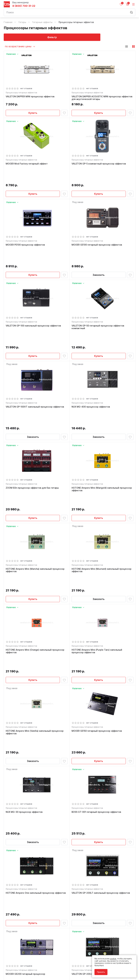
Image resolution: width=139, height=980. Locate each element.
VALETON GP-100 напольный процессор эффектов (34, 297)
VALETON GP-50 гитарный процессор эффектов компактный (98, 298)
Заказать (99, 245)
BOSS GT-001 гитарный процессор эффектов (97, 705)
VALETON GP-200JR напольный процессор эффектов (101, 836)
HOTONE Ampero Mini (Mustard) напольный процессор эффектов (102, 501)
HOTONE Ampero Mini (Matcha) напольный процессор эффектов (36, 501)
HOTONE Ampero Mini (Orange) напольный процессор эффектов (36, 569)
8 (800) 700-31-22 (24, 6)
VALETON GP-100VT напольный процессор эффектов (35, 365)
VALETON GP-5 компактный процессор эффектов (99, 165)
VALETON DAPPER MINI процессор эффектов (31, 97)
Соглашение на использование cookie (22, 969)
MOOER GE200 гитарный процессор (26, 836)
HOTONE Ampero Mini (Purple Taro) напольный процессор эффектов (97, 569)
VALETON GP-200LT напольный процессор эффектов (101, 770)
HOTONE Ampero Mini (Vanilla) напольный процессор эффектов (35, 637)
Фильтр (37, 37)
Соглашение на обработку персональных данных (27, 967)
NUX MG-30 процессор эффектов (25, 705)
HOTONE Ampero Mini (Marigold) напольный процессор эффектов (102, 432)
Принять (101, 972)
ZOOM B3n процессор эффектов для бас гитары (33, 431)
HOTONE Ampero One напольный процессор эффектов (36, 770)
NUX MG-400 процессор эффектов (91, 365)
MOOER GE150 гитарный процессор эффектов (97, 636)
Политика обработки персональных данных (24, 965)
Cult (42, 974)
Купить (33, 113)
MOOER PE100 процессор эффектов (26, 231)
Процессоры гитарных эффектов (22, 93)
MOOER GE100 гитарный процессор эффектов (97, 231)
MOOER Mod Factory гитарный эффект (27, 165)
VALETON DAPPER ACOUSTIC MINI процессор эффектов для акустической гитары (97, 98)
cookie (113, 959)
